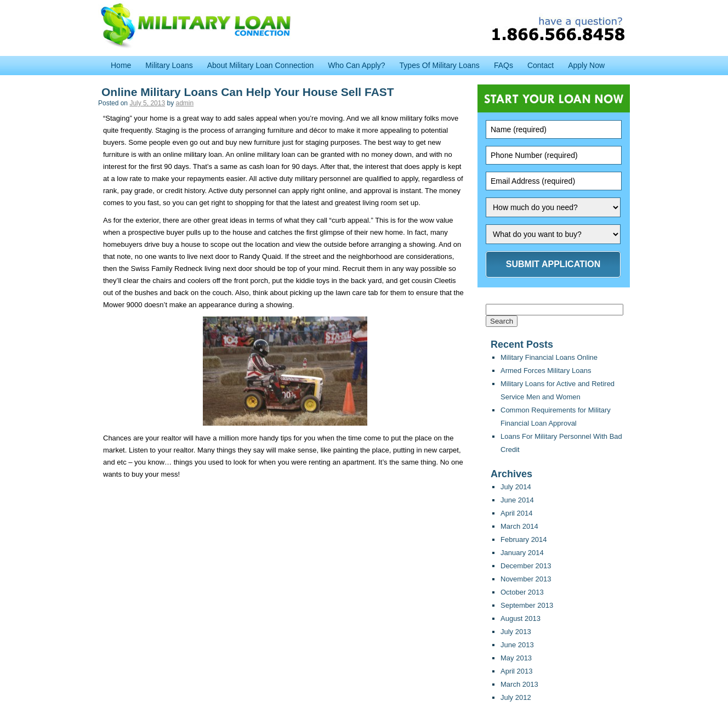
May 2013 (516, 658)
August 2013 (521, 618)
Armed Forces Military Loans (546, 371)
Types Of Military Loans (440, 65)
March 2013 (519, 684)
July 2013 (516, 632)
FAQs (504, 65)
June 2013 (517, 645)
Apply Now (586, 65)
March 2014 (519, 526)
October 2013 (522, 592)
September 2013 (527, 605)
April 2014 (517, 513)
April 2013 (517, 671)
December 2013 (526, 566)
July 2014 (516, 487)
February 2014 (524, 539)
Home (121, 65)
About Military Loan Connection (261, 65)
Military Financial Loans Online (549, 357)
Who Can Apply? (356, 65)
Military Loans (169, 65)
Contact (541, 65)
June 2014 (517, 500)
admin (184, 103)
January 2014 (522, 553)
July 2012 (516, 697)
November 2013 (526, 579)
